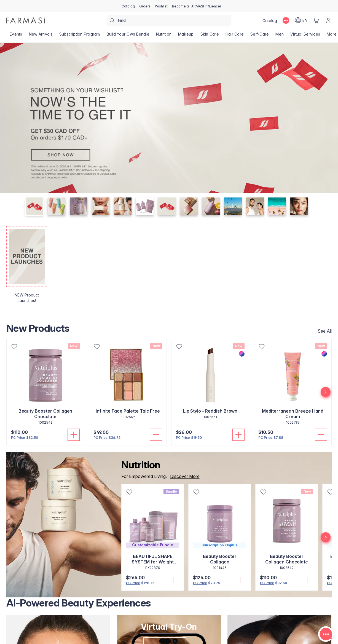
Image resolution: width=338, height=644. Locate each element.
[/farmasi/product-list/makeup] (186, 36)
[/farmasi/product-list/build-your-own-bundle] (128, 36)
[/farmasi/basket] (316, 20)
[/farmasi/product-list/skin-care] (210, 36)
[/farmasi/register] (145, 6)
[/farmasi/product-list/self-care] (260, 36)
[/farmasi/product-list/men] (280, 36)
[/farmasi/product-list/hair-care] (235, 36)
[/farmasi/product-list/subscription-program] (80, 36)
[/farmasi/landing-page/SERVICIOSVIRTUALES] (305, 36)
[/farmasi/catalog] (128, 6)
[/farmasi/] (26, 20)
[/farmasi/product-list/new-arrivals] (41, 36)
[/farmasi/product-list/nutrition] (164, 36)
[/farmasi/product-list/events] (16, 36)
